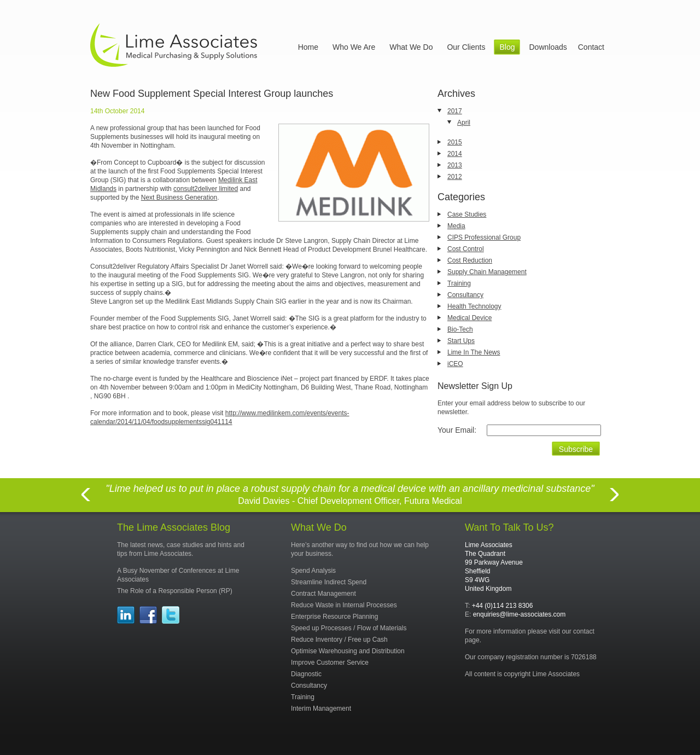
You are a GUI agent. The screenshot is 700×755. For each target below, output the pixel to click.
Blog (507, 47)
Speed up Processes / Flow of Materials (349, 628)
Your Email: (457, 430)
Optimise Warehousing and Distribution (348, 651)
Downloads (548, 47)
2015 (455, 142)
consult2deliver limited (206, 189)
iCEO (455, 364)
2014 (455, 154)
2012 (455, 177)
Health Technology (474, 306)
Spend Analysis (313, 571)
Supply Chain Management (487, 272)
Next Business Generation (179, 198)
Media (456, 226)
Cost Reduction (470, 260)
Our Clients (466, 47)
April (464, 123)
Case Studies (467, 214)
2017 (455, 111)
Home (308, 47)
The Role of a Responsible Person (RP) (175, 591)
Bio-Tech (460, 329)
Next (615, 501)
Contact (591, 47)
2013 (455, 165)
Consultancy (465, 295)
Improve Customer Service (330, 663)
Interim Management (321, 708)
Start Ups (461, 341)
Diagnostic (306, 674)
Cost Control (466, 249)
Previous (85, 501)
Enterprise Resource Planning (334, 617)
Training (459, 283)
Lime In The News (474, 352)
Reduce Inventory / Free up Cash (339, 640)
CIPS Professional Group (484, 237)
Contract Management (323, 594)
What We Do (411, 47)
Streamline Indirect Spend (329, 582)
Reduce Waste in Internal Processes (344, 605)
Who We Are (354, 47)
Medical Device (469, 318)
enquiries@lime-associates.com (520, 614)
